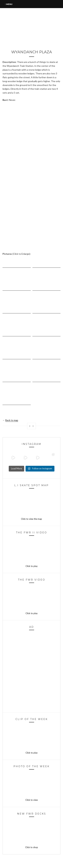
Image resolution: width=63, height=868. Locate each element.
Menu (9, 4)
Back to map (12, 420)
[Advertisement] (32, 137)
